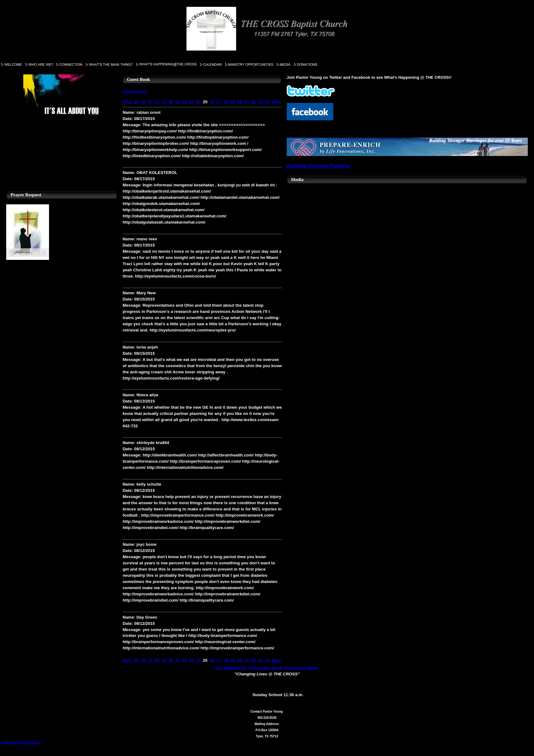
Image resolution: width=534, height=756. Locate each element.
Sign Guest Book (135, 92)
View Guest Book (301, 668)
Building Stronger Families (318, 166)
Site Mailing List (231, 668)
